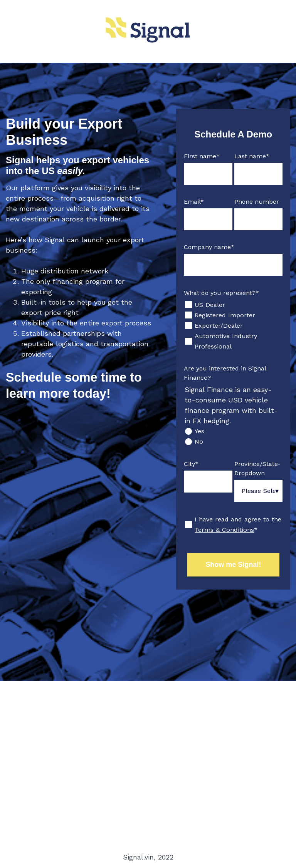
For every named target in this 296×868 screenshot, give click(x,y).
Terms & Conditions (224, 530)
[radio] (233, 431)
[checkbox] (233, 326)
